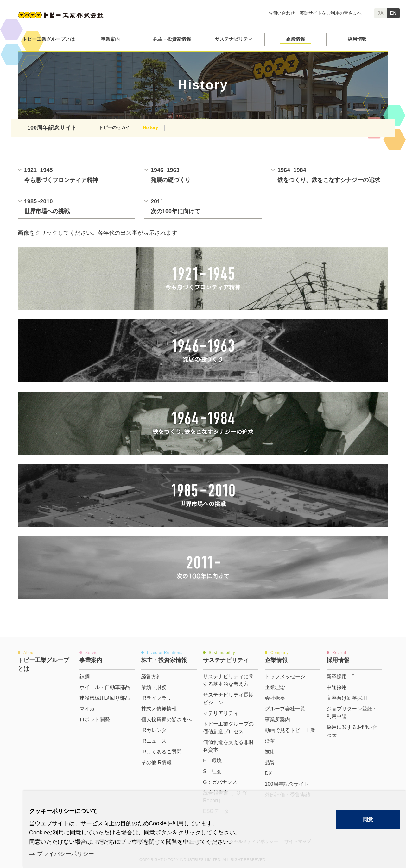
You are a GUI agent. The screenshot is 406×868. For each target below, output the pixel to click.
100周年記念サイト (52, 128)
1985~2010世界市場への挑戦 (47, 207)
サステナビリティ (234, 39)
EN (393, 13)
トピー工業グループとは (49, 39)
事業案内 (110, 39)
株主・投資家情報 (172, 39)
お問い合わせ (282, 13)
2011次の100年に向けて (175, 207)
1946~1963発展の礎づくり (171, 175)
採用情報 (357, 39)
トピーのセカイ (114, 127)
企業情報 (295, 39)
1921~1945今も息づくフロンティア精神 (61, 175)
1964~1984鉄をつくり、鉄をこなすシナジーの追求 (329, 175)
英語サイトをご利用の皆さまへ (331, 13)
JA (381, 13)
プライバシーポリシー (66, 854)
